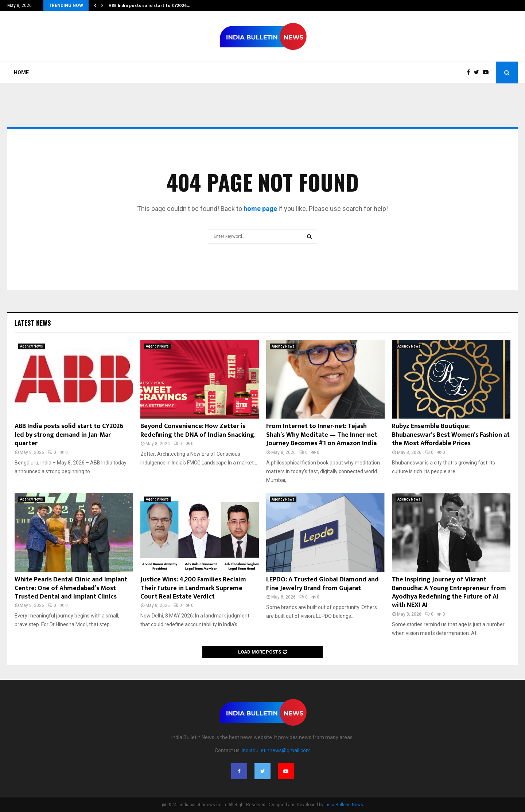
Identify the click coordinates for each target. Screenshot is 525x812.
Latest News (33, 323)
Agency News (32, 346)
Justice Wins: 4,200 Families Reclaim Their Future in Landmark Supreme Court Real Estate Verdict (193, 588)
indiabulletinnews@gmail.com (276, 750)
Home (21, 72)
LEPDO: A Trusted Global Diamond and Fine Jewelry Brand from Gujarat (322, 584)
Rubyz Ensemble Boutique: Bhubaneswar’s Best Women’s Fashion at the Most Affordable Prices (451, 435)
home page (260, 209)
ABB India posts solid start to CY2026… (149, 5)
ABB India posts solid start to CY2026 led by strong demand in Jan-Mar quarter (69, 435)
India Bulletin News (344, 805)
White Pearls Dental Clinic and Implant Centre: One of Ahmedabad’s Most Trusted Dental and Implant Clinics (71, 588)
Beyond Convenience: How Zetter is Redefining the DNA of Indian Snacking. (198, 430)
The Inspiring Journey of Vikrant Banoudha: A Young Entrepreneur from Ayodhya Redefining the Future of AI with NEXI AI (449, 592)
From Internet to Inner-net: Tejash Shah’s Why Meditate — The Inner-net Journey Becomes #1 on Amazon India (322, 435)
